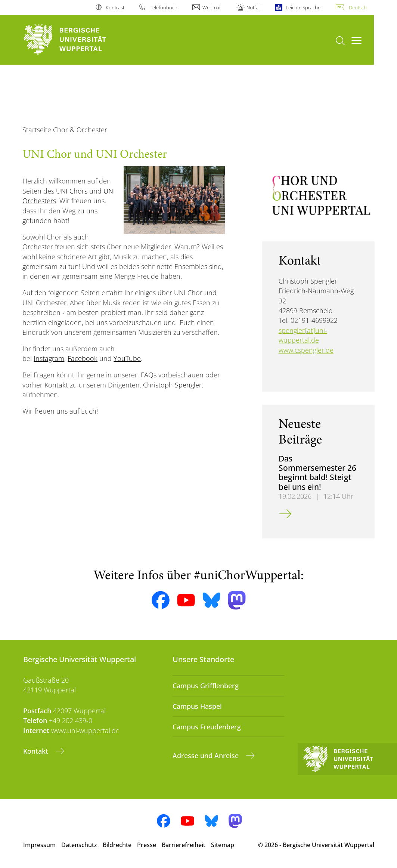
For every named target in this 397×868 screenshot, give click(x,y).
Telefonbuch (164, 7)
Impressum (39, 845)
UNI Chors (72, 191)
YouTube (127, 358)
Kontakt (37, 751)
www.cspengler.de (306, 350)
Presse (147, 845)
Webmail (212, 7)
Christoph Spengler (172, 385)
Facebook (83, 358)
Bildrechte (117, 845)
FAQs (149, 375)
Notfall (254, 7)
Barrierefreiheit (184, 845)
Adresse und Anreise (207, 756)
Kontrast (115, 7)
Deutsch (358, 7)
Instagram (49, 358)
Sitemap (223, 845)
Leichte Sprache (303, 7)
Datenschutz (79, 845)
